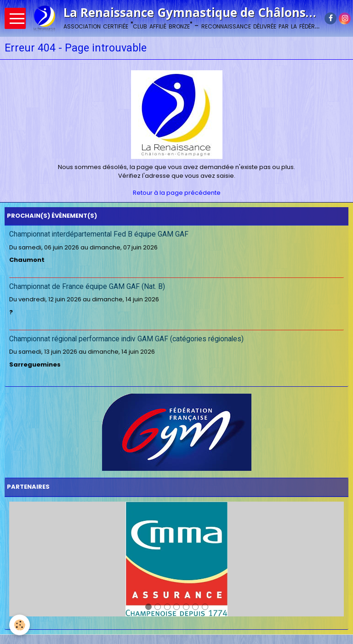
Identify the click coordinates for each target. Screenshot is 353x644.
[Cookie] (20, 625)
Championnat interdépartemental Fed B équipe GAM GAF (99, 234)
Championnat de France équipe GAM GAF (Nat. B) (87, 287)
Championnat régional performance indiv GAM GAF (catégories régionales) (126, 339)
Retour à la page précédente (177, 193)
